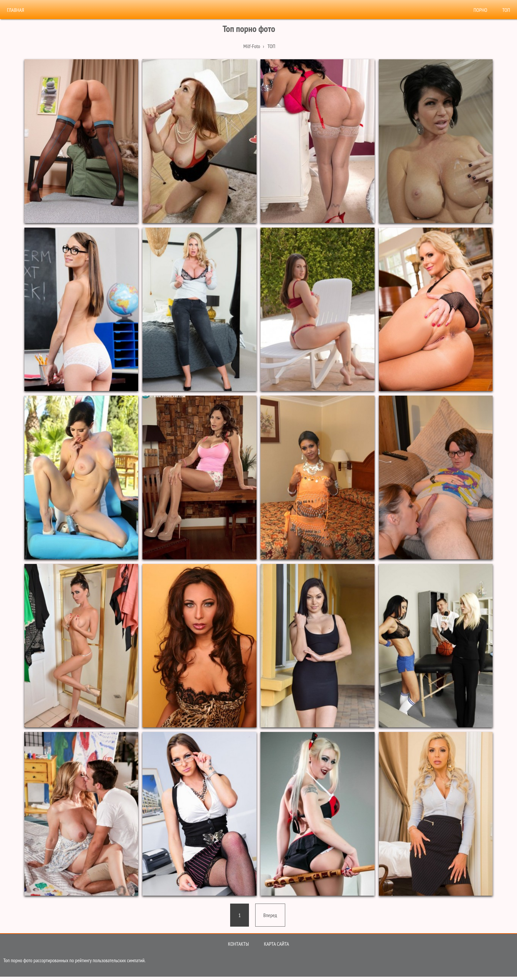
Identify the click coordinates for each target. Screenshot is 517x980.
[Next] (270, 915)
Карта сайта (276, 944)
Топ (506, 10)
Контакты (238, 944)
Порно (480, 10)
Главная (15, 10)
